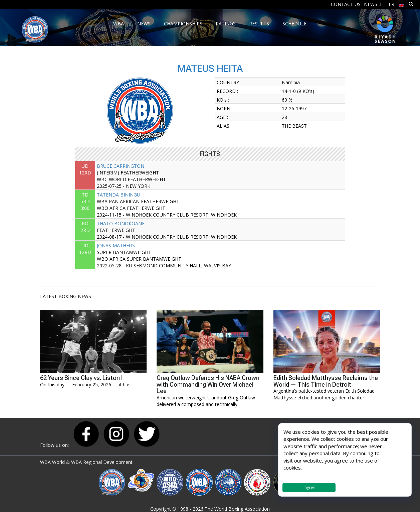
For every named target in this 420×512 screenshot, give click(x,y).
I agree (309, 487)
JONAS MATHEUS (116, 245)
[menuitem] (402, 4)
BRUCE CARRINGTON (121, 166)
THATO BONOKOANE (121, 223)
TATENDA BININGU (119, 195)
